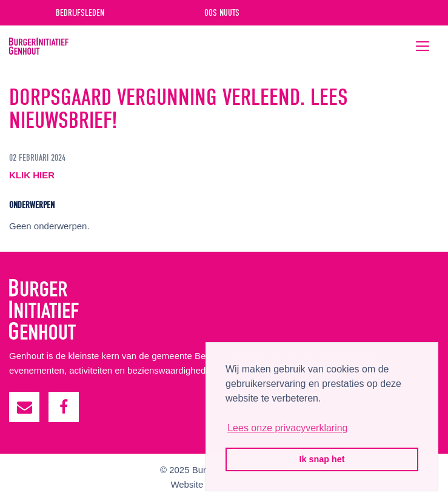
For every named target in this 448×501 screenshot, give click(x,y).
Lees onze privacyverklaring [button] (287, 428)
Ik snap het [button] (322, 459)
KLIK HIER (32, 175)
